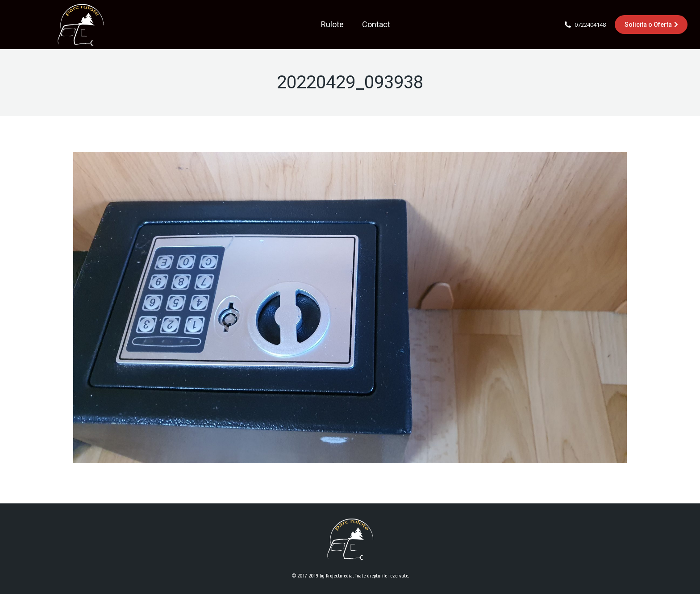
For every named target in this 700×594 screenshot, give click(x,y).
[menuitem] (332, 25)
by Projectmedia (336, 576)
